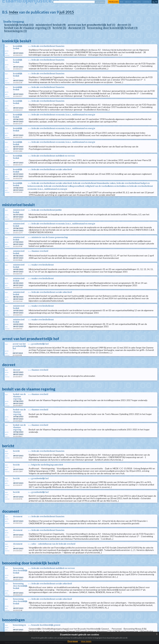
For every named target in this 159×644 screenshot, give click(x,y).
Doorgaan (73, 641)
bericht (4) (59, 28)
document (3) (77, 28)
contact (147, 2)
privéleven (114, 2)
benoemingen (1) (15, 31)
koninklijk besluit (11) (19, 25)
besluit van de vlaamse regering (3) (27, 28)
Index (14, 12)
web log (137, 2)
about (128, 2)
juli (62, 12)
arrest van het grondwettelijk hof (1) (91, 25)
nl (154, 2)
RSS (122, 2)
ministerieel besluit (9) (51, 25)
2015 (70, 12)
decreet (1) (124, 25)
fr (156, 2)
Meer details (86, 641)
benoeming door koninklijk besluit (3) (112, 28)
